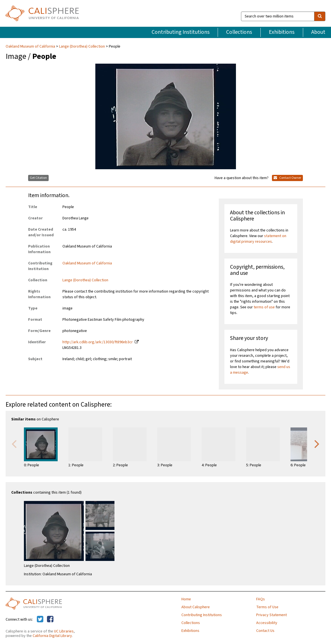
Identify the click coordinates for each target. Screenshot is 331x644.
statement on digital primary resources (258, 239)
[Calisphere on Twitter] (40, 620)
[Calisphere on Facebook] (50, 620)
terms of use (264, 307)
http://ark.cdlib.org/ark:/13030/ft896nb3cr (98, 342)
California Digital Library (52, 636)
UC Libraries (64, 631)
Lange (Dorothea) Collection (82, 46)
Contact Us (265, 631)
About (318, 32)
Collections (239, 32)
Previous (14, 444)
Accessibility (267, 623)
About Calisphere (196, 607)
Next (317, 444)
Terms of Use (267, 607)
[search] (320, 16)
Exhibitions (282, 32)
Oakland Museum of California (31, 46)
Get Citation (38, 178)
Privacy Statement (272, 615)
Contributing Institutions (181, 32)
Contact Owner (287, 178)
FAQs (261, 599)
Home (186, 599)
